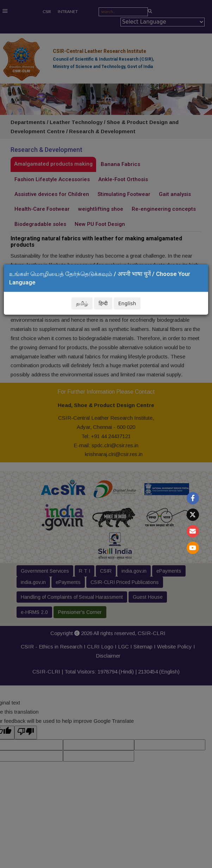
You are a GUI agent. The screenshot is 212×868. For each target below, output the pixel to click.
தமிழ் (82, 303)
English (127, 303)
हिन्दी (103, 303)
